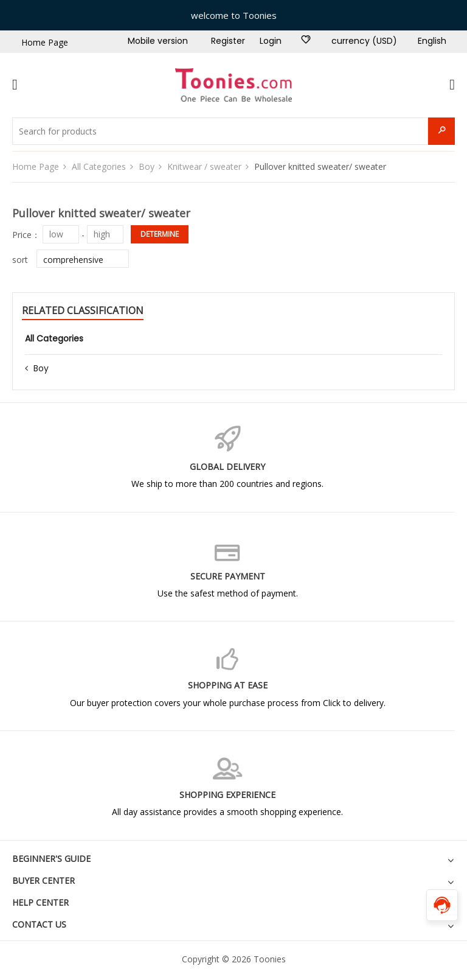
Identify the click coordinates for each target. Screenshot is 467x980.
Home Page (45, 42)
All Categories (99, 166)
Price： (26, 234)
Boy (147, 166)
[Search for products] (220, 131)
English (432, 41)
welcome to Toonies (234, 15)
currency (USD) (364, 41)
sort (20, 260)
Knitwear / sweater (204, 166)
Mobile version (158, 41)
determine (160, 234)
